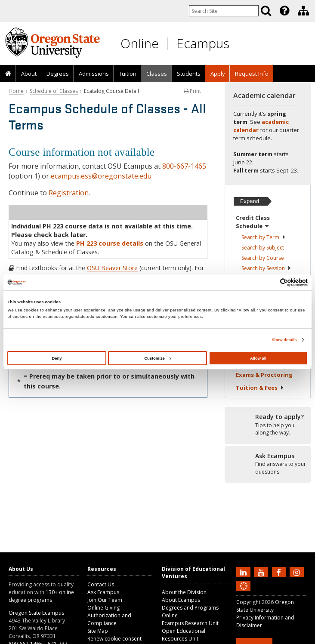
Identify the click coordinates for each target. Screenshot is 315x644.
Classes (157, 74)
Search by (264, 237)
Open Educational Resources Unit (184, 635)
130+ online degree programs (41, 596)
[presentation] (284, 11)
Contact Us (101, 584)
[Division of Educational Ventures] (303, 11)
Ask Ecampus (103, 592)
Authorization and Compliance (109, 619)
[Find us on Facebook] (280, 572)
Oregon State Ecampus (36, 613)
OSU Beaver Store (112, 268)
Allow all (258, 358)
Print (192, 91)
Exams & (264, 375)
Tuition (128, 74)
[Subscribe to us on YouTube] (262, 572)
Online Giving (103, 608)
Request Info (252, 74)
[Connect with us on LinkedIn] (244, 572)
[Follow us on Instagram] (298, 572)
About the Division (184, 592)
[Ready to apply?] (268, 425)
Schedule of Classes (54, 91)
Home (16, 91)
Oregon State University (265, 606)
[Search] (266, 11)
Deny (57, 358)
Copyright (248, 602)
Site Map (98, 631)
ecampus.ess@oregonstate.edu (101, 176)
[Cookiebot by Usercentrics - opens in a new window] (270, 282)
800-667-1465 (184, 166)
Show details (284, 340)
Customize (157, 358)
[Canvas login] (244, 593)
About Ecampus (181, 600)
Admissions (94, 74)
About (29, 74)
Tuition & (260, 388)
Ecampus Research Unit (190, 623)
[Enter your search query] (224, 11)
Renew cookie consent (114, 639)
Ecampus (203, 43)
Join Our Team (105, 600)
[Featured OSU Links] (284, 11)
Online (140, 43)
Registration (69, 193)
